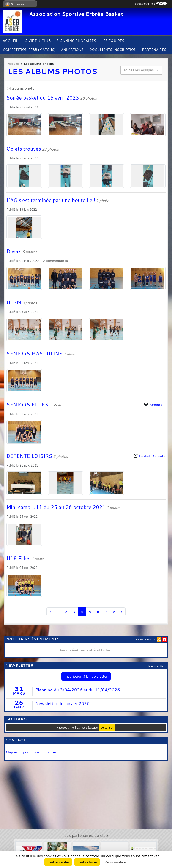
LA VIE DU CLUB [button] (37, 41)
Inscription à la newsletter (86, 676)
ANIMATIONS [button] (72, 50)
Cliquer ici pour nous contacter (31, 752)
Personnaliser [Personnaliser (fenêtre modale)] (116, 862)
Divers (14, 251)
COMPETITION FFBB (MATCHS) (29, 50)
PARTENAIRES (154, 50)
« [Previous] (50, 612)
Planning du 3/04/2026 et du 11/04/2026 (78, 690)
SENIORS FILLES (27, 405)
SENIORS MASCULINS (34, 354)
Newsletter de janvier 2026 (62, 703)
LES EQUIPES (113, 41)
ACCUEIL (10, 41)
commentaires (57, 261)
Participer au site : (151, 4)
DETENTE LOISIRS (29, 456)
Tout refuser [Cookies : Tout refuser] (87, 862)
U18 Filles (18, 558)
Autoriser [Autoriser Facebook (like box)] (107, 727)
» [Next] (122, 612)
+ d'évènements (145, 639)
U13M (14, 302)
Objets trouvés (24, 149)
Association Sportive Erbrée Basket (76, 14)
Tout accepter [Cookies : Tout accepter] (58, 862)
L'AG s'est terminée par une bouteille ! (51, 200)
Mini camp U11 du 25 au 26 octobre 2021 (56, 507)
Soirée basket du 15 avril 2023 (43, 98)
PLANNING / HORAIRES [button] (76, 41)
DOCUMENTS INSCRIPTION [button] (113, 50)
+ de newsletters (156, 666)
